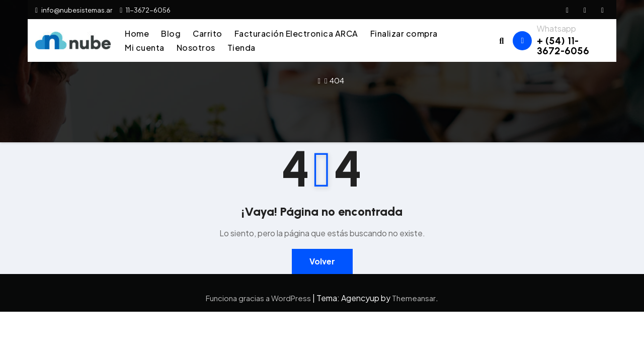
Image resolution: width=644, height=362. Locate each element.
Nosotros (196, 48)
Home (137, 33)
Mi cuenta (145, 48)
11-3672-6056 (145, 10)
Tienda (242, 48)
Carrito (208, 33)
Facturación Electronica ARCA (296, 33)
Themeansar (414, 298)
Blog (171, 33)
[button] (502, 40)
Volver (322, 261)
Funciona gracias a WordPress (259, 298)
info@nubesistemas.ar (74, 10)
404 (337, 80)
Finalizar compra (404, 33)
